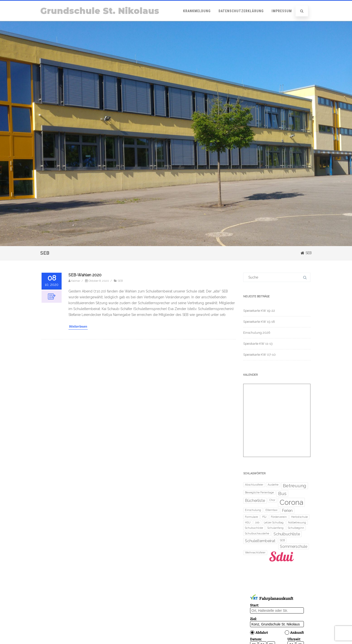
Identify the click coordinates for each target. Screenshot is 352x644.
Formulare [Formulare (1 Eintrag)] (251, 517)
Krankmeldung (197, 11)
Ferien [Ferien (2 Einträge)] (287, 511)
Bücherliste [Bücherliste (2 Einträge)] (255, 501)
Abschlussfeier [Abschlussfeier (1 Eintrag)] (254, 485)
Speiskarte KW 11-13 (258, 344)
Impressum (282, 11)
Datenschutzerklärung (241, 11)
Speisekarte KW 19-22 (259, 311)
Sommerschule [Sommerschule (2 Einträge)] (294, 546)
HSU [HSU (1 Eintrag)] (248, 522)
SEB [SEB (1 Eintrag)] (282, 540)
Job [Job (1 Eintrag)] (257, 522)
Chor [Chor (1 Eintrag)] (272, 500)
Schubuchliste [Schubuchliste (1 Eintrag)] (254, 528)
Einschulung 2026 (257, 333)
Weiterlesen (78, 326)
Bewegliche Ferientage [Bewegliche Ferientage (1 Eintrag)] (259, 492)
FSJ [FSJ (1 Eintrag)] (264, 517)
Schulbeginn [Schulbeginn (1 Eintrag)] (296, 528)
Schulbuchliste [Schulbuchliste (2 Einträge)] (287, 534)
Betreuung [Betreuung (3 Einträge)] (295, 486)
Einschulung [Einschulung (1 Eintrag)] (253, 510)
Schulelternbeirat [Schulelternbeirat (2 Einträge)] (260, 541)
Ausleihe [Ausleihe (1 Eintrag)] (273, 485)
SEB (120, 281)
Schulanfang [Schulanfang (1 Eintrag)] (275, 528)
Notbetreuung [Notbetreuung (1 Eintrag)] (297, 522)
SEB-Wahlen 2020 (85, 275)
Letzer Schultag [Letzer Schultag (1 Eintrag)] (274, 522)
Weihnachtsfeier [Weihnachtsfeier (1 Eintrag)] (255, 552)
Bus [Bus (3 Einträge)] (282, 493)
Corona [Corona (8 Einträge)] (291, 502)
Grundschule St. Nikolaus (100, 11)
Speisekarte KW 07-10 (259, 355)
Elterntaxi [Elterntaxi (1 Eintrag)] (271, 510)
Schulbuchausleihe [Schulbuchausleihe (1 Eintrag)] (257, 533)
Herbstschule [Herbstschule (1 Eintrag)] (299, 517)
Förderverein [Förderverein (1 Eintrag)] (279, 517)
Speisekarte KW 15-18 (259, 322)
